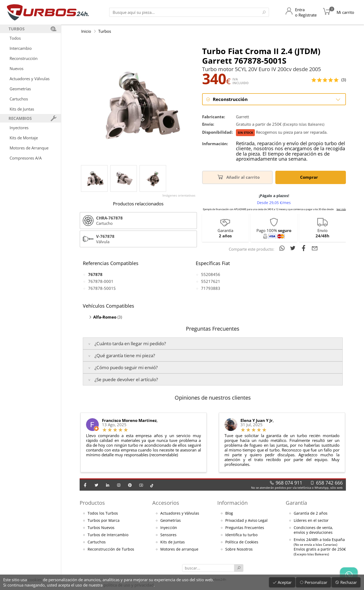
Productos (92, 503)
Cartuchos (19, 99)
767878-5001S (102, 288)
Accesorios (166, 503)
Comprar (310, 177)
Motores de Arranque (29, 148)
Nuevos (17, 68)
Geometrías (20, 89)
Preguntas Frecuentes (245, 528)
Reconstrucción (24, 58)
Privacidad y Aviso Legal (246, 520)
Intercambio (21, 48)
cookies (35, 580)
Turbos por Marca (104, 520)
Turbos (105, 31)
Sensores (168, 535)
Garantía (296, 503)
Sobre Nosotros (239, 549)
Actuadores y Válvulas (30, 79)
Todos (15, 38)
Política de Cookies (242, 542)
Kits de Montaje (24, 138)
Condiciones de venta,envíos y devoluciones (313, 530)
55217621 (211, 281)
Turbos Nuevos (101, 528)
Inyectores (19, 128)
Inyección (169, 528)
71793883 (211, 288)
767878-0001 (101, 281)
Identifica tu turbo (241, 535)
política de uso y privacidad (129, 585)
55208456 (211, 274)
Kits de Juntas (22, 109)
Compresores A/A (26, 158)
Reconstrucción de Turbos (111, 549)
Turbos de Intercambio (108, 535)
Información (232, 503)
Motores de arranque (179, 549)
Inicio (86, 31)
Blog (229, 513)
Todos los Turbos (103, 513)
